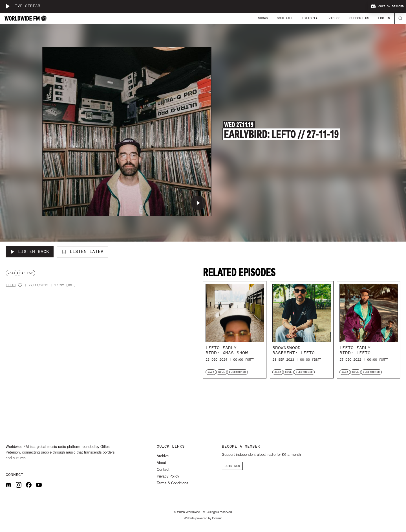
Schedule (285, 18)
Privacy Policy (168, 477)
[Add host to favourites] (20, 285)
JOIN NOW (232, 466)
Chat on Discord (387, 6)
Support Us (359, 18)
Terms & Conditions (172, 483)
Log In (384, 18)
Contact (163, 470)
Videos (334, 18)
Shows (263, 18)
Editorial (311, 18)
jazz (12, 273)
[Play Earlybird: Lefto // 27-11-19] (198, 203)
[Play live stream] (7, 6)
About (161, 463)
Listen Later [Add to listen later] (83, 251)
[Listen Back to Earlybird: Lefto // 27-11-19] (30, 252)
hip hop (26, 273)
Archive (163, 456)
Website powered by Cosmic (203, 518)
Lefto (11, 285)
